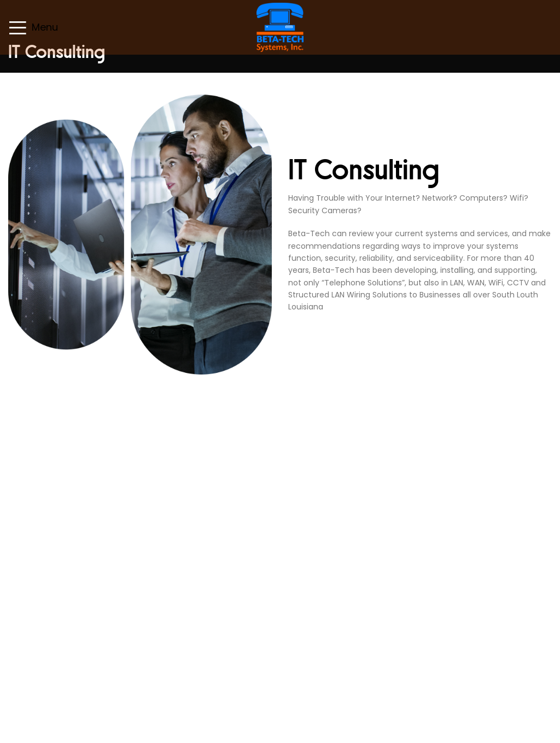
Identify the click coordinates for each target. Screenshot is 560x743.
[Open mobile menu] (33, 27)
